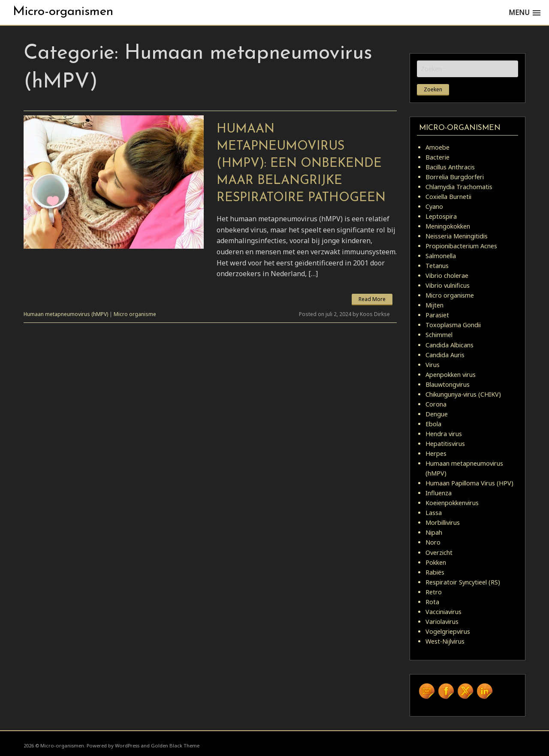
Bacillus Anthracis (450, 167)
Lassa (434, 513)
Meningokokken (448, 226)
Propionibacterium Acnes (461, 246)
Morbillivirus (443, 523)
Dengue (437, 414)
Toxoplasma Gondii (453, 325)
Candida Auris (445, 355)
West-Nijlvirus (445, 641)
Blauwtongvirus (448, 384)
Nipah (434, 532)
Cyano (434, 206)
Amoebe (437, 147)
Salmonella (441, 256)
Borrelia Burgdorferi (455, 177)
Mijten (434, 305)
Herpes (436, 453)
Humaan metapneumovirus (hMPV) (66, 314)
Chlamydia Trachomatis (459, 187)
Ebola (433, 424)
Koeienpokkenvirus (452, 503)
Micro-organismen (63, 12)
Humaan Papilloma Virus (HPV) (469, 483)
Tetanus (437, 266)
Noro (433, 542)
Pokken (436, 562)
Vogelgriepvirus (448, 631)
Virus (433, 365)
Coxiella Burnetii (448, 197)
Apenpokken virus (451, 375)
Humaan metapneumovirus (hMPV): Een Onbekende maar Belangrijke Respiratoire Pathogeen (301, 164)
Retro (434, 592)
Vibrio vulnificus (448, 285)
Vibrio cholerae (447, 276)
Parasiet (437, 315)
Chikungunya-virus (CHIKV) (463, 394)
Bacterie (437, 157)
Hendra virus (444, 434)
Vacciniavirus (443, 612)
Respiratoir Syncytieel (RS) (463, 582)
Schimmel (439, 335)
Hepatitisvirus (445, 444)
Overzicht (439, 553)
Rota (432, 602)
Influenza (439, 493)
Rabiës (435, 572)
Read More (372, 299)
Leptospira (441, 216)
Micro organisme (135, 314)
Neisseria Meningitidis (457, 236)
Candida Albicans (449, 345)
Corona (436, 404)
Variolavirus (442, 622)
